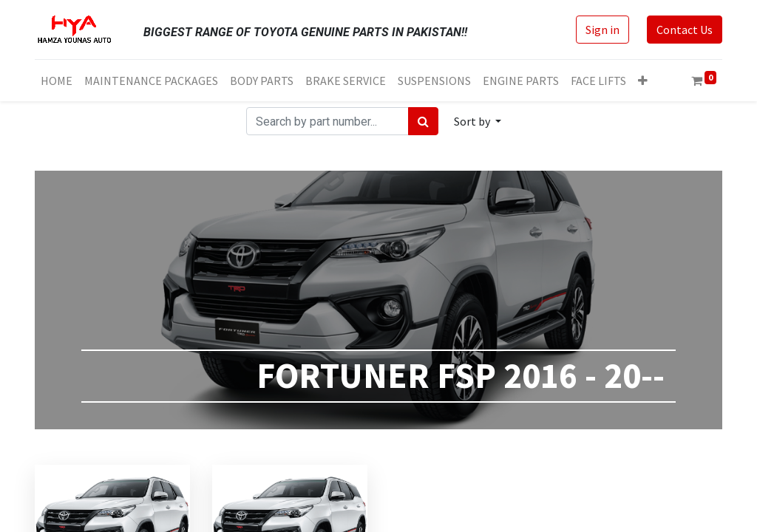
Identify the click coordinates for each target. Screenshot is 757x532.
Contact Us (685, 30)
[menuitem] (57, 81)
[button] (643, 81)
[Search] (423, 121)
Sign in (602, 30)
